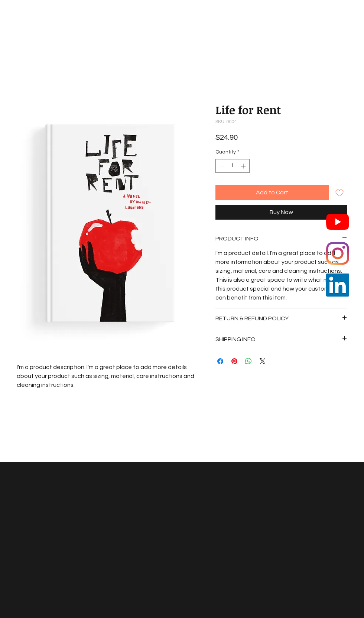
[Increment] (244, 166)
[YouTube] (338, 222)
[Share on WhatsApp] (248, 361)
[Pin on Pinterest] (234, 361)
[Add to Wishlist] (339, 192)
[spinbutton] (233, 166)
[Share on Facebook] (220, 361)
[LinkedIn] (338, 285)
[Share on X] (263, 361)
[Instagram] (338, 253)
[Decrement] (221, 166)
